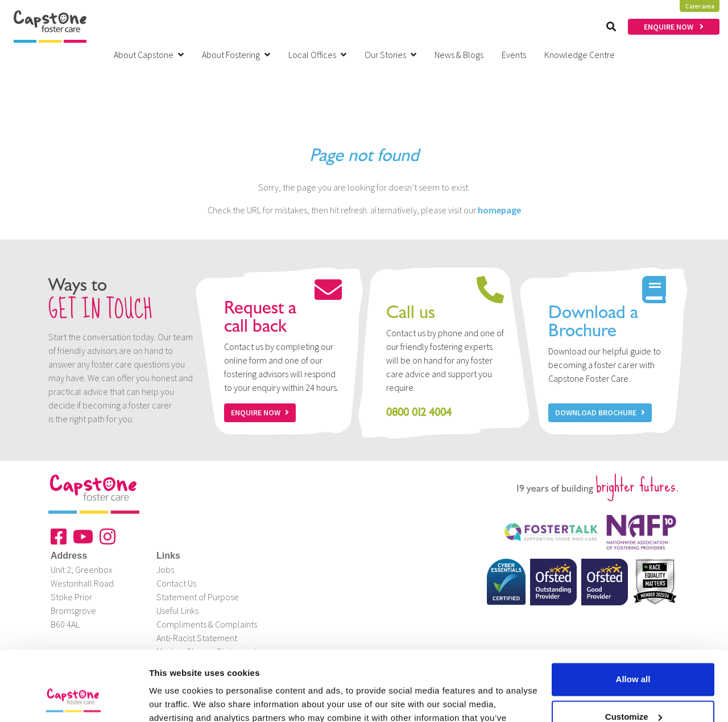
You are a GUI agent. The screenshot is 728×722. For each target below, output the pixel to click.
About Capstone (149, 55)
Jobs (165, 570)
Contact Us (176, 583)
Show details (175, 700)
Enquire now (260, 412)
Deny (633, 690)
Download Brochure (600, 412)
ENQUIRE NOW (674, 27)
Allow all (633, 616)
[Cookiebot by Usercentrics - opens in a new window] (74, 700)
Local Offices (317, 55)
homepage (499, 210)
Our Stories (390, 55)
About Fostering (236, 55)
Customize (634, 653)
